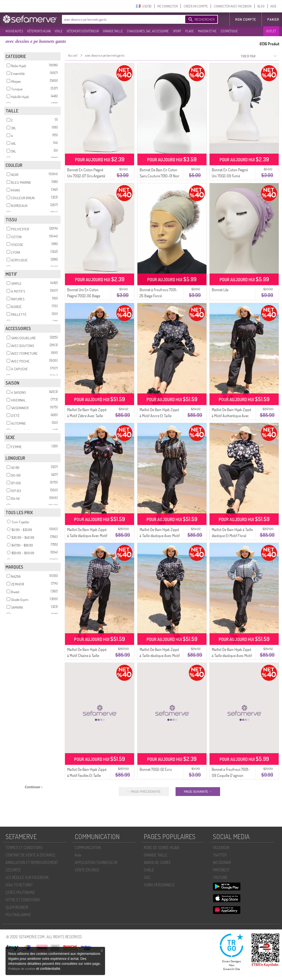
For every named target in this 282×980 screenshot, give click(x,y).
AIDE (273, 6)
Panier (273, 19)
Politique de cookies (22, 969)
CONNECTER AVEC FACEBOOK (233, 6)
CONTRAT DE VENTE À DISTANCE (30, 855)
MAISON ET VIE (207, 31)
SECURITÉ (13, 870)
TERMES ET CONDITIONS (24, 848)
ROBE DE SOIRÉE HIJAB (161, 848)
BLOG (261, 6)
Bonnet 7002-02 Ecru (156, 769)
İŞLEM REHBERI (17, 907)
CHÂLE (149, 870)
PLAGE (190, 31)
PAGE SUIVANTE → (198, 792)
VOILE (59, 31)
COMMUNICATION (88, 848)
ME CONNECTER (168, 6)
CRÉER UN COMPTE (196, 6)
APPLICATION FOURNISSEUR (96, 862)
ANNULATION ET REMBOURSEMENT (32, 862)
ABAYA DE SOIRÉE (157, 862)
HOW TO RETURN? (19, 885)
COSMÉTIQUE (229, 31)
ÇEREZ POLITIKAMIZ (20, 892)
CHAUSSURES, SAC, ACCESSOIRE (148, 31)
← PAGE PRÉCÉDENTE (144, 792)
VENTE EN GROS (87, 870)
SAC (147, 877)
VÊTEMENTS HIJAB (39, 31)
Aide (78, 855)
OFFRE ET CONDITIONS (23, 900)
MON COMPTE (246, 19)
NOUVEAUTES (14, 31)
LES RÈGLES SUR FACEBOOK (27, 877)
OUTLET (271, 31)
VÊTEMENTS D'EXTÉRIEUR (83, 31)
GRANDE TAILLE (113, 31)
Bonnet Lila (220, 290)
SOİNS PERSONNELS (159, 885)
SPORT (177, 31)
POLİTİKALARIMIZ (18, 915)
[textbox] (122, 19)
